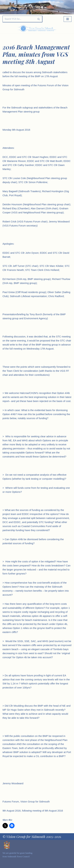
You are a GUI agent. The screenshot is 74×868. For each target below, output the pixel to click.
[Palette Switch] (61, 29)
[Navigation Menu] (68, 19)
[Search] (19, 19)
